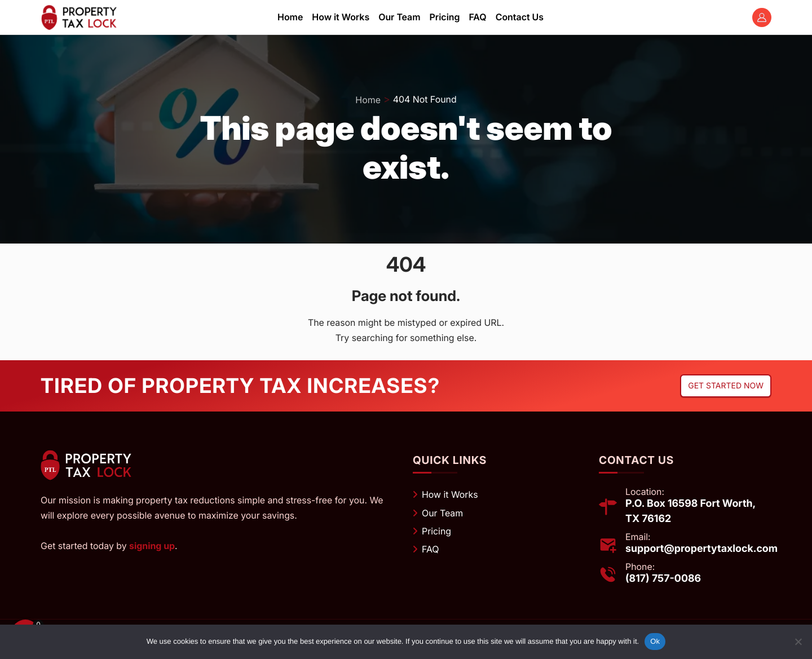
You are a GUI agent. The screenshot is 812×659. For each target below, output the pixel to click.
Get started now (726, 386)
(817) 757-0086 (663, 579)
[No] (798, 642)
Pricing (436, 531)
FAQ (431, 549)
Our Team (442, 513)
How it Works (450, 494)
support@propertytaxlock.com (701, 549)
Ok (655, 641)
